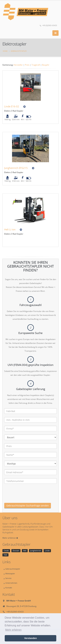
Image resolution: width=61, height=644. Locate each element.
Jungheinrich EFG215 (16, 168)
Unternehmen (11, 583)
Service (8, 578)
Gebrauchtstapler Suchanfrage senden (28, 506)
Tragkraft (36, 65)
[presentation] (29, 497)
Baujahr (46, 65)
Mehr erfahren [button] (13, 630)
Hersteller (18, 65)
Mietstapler (10, 573)
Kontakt (9, 588)
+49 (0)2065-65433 (48, 25)
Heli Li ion (10, 229)
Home (5, 51)
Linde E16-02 (12, 106)
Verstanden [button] (31, 638)
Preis (27, 65)
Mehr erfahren (10, 538)
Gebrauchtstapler (19, 51)
